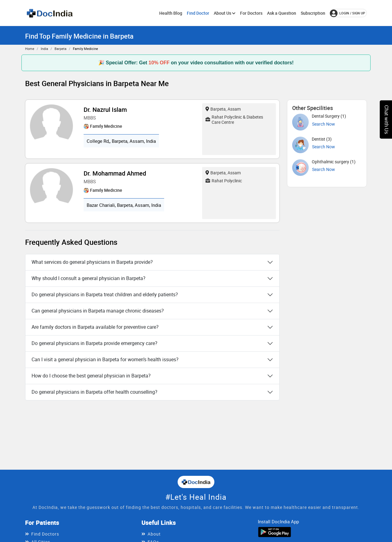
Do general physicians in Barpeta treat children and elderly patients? (105, 294)
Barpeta (60, 49)
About (154, 534)
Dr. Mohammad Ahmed (115, 173)
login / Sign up (347, 13)
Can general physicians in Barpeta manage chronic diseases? (98, 311)
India (44, 49)
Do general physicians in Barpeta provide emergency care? (94, 343)
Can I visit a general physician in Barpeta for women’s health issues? (105, 359)
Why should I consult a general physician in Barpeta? (89, 278)
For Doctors (251, 13)
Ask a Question (282, 13)
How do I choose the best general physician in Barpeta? (91, 376)
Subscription (313, 13)
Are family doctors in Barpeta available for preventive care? (95, 327)
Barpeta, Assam (223, 109)
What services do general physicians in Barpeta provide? (92, 262)
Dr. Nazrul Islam (105, 110)
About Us (225, 13)
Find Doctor (198, 13)
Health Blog (171, 13)
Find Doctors (45, 534)
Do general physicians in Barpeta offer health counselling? (94, 392)
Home (30, 49)
